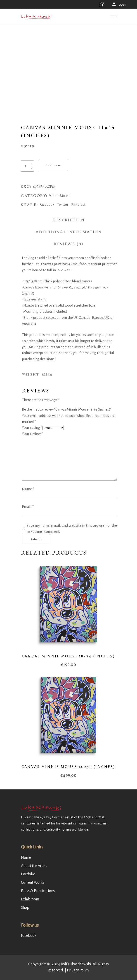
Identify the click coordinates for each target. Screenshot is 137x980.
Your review (32, 434)
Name (28, 489)
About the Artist (34, 866)
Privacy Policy (78, 970)
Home (26, 858)
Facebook (29, 936)
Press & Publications (38, 891)
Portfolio (28, 874)
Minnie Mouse (59, 196)
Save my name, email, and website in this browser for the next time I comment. (72, 529)
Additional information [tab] (69, 232)
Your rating (32, 428)
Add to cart (54, 166)
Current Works (33, 883)
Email (28, 507)
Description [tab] (69, 220)
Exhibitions (30, 899)
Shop (25, 908)
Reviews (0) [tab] (69, 244)
